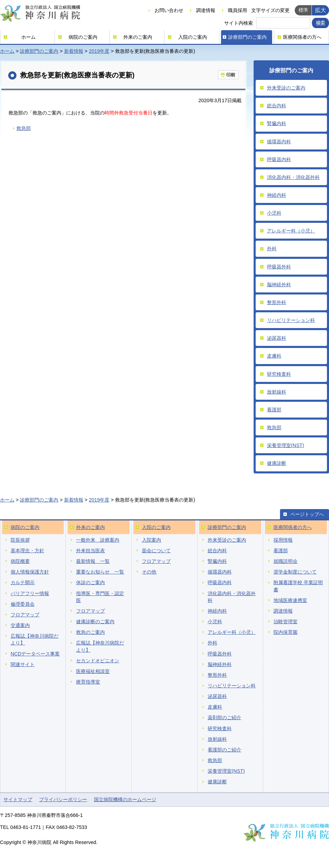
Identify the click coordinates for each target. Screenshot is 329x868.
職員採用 (237, 10)
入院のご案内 (193, 37)
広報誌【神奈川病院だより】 (35, 639)
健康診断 (277, 463)
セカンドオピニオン (98, 661)
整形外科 (277, 302)
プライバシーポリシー (63, 799)
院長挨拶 (20, 540)
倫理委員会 (23, 604)
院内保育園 (285, 632)
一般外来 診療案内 (98, 540)
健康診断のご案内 (95, 622)
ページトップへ (307, 514)
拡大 (320, 10)
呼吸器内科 (279, 159)
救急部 (24, 128)
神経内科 (277, 195)
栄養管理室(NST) (285, 445)
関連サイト (23, 664)
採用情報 (283, 540)
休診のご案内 (90, 582)
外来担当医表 (90, 551)
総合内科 (277, 106)
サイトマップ (18, 799)
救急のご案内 (90, 632)
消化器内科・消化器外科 (293, 177)
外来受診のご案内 (286, 88)
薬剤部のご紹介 (224, 718)
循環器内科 (279, 142)
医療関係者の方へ (302, 37)
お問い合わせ (169, 10)
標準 (303, 10)
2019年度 (99, 51)
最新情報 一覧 (93, 561)
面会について (156, 551)
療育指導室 (88, 682)
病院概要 (20, 561)
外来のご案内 (138, 37)
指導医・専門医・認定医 (100, 597)
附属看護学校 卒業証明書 (298, 586)
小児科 (274, 213)
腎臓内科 (277, 123)
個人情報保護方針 (30, 572)
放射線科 (277, 392)
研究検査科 (279, 374)
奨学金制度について (295, 572)
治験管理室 (285, 622)
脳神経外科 (279, 285)
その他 (149, 572)
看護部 (274, 410)
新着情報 (74, 51)
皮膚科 (274, 356)
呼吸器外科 (279, 267)
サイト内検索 (239, 23)
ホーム (28, 37)
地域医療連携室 (290, 600)
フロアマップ (25, 615)
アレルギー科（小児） (291, 231)
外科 (272, 249)
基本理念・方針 (27, 551)
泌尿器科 (277, 338)
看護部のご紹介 (224, 750)
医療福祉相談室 (93, 671)
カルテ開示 (23, 582)
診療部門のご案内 (247, 37)
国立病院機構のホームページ (125, 799)
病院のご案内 (83, 37)
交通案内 (20, 625)
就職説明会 (285, 561)
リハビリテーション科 (291, 320)
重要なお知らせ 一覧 (100, 572)
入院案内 (151, 540)
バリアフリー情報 (30, 593)
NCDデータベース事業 (35, 654)
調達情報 (206, 10)
